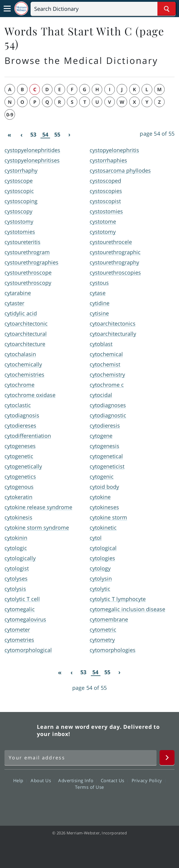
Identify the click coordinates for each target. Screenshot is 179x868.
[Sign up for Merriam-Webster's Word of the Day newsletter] (81, 758)
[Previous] (21, 135)
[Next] (69, 135)
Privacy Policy (149, 780)
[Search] (103, 9)
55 (57, 134)
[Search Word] (167, 9)
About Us (42, 780)
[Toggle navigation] (7, 9)
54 (45, 135)
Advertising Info (77, 780)
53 (33, 134)
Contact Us (114, 780)
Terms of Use (89, 787)
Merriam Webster (20, 730)
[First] (9, 135)
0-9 (10, 115)
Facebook (57, 804)
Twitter (79, 804)
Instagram (122, 804)
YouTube (100, 804)
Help (20, 780)
